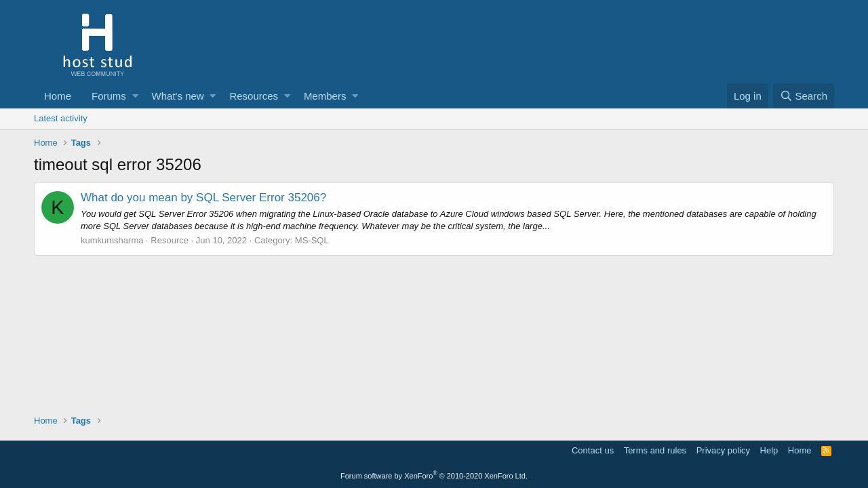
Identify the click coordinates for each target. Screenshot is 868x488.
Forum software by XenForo (434, 476)
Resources (254, 96)
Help (769, 450)
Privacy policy (723, 450)
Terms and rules (655, 450)
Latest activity (61, 118)
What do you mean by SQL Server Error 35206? (203, 198)
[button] (135, 96)
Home (58, 96)
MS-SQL (312, 240)
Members (325, 96)
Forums (109, 96)
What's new (178, 96)
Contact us (593, 450)
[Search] (804, 96)
